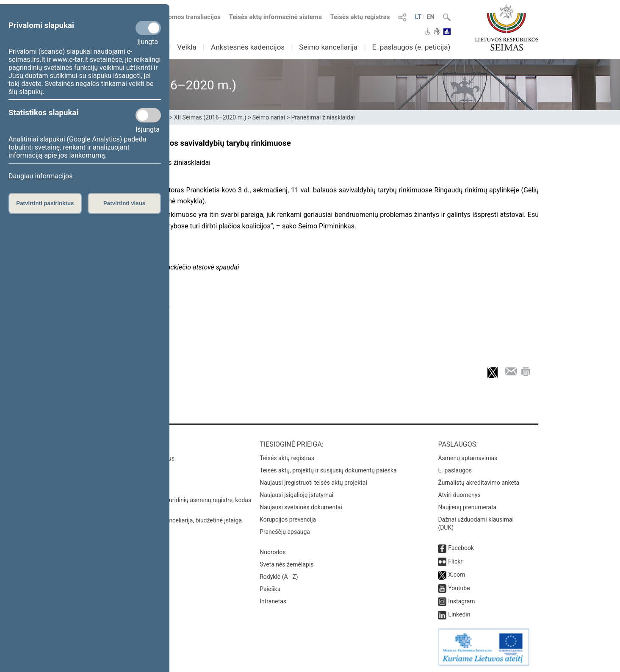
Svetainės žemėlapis (286, 564)
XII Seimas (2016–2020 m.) (210, 117)
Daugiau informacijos (40, 176)
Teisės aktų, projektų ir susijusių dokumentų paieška (328, 470)
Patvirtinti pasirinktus (45, 203)
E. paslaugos (455, 470)
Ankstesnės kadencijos (248, 47)
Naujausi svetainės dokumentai (301, 507)
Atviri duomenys (459, 495)
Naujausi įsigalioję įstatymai (296, 495)
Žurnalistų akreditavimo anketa (479, 483)
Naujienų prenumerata (467, 507)
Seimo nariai (269, 117)
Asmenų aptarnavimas (468, 458)
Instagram (461, 601)
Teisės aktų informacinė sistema (276, 17)
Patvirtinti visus (124, 203)
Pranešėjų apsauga (285, 532)
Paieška (270, 589)
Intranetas (273, 601)
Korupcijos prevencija (288, 519)
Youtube (459, 588)
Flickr (455, 561)
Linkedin (459, 614)
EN (430, 17)
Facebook (461, 548)
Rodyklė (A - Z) (279, 577)
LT (418, 17)
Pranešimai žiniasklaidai (323, 117)
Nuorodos (273, 552)
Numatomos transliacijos (180, 17)
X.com (457, 575)
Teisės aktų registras (360, 17)
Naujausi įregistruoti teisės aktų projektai (313, 483)
